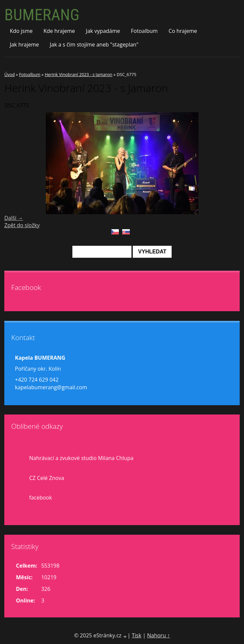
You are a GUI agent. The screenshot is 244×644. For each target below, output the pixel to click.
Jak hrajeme (24, 45)
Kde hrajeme (59, 31)
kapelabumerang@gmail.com (51, 387)
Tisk (137, 635)
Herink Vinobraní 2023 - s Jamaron (79, 74)
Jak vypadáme (103, 31)
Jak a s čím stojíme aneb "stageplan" (94, 45)
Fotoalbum (144, 31)
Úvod (9, 74)
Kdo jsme (21, 31)
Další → (14, 218)
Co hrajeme (183, 31)
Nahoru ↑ (159, 635)
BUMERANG (42, 15)
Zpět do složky (22, 225)
